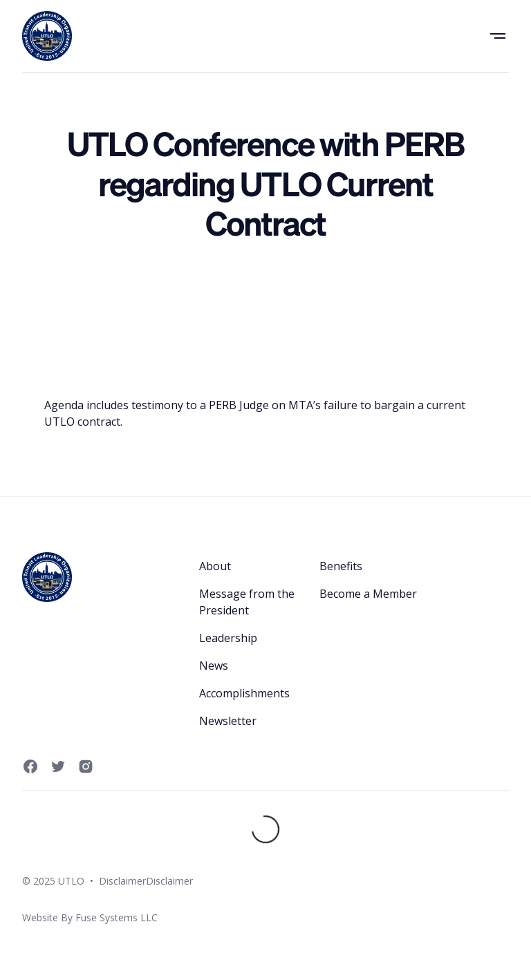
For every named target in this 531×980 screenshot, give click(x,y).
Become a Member (368, 594)
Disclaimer (122, 881)
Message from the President (247, 602)
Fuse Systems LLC (117, 917)
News (214, 666)
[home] (47, 36)
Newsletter (228, 721)
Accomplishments (244, 693)
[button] (498, 36)
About (215, 566)
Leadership (228, 638)
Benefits (341, 566)
